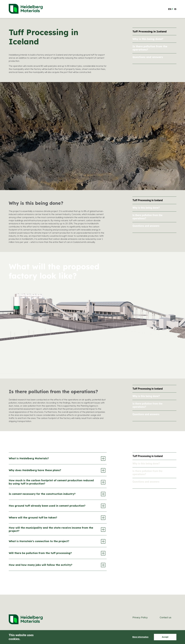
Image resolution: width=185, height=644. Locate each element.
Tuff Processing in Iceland (150, 31)
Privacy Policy (140, 617)
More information (140, 637)
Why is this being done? (148, 39)
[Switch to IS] (175, 9)
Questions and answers (148, 57)
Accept (165, 637)
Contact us (165, 617)
